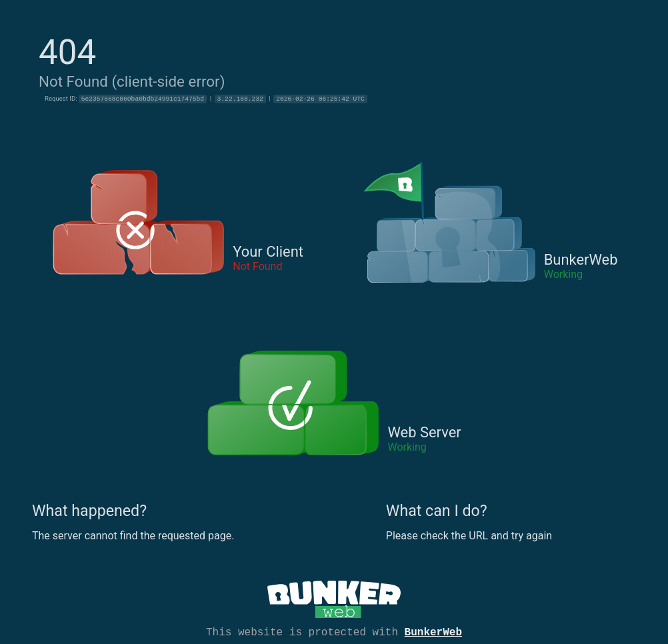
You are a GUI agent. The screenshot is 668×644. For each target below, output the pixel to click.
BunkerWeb (433, 631)
